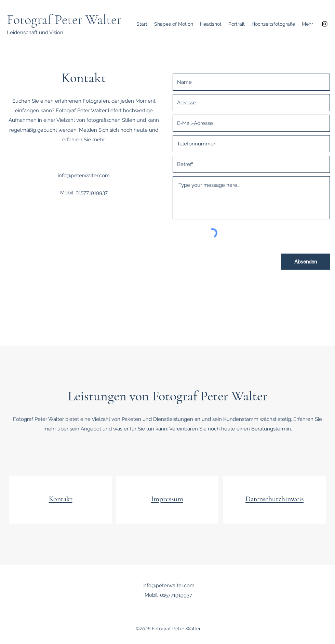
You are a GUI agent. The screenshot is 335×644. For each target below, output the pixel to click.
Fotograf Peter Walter (64, 20)
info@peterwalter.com (84, 176)
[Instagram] (325, 24)
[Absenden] (306, 262)
